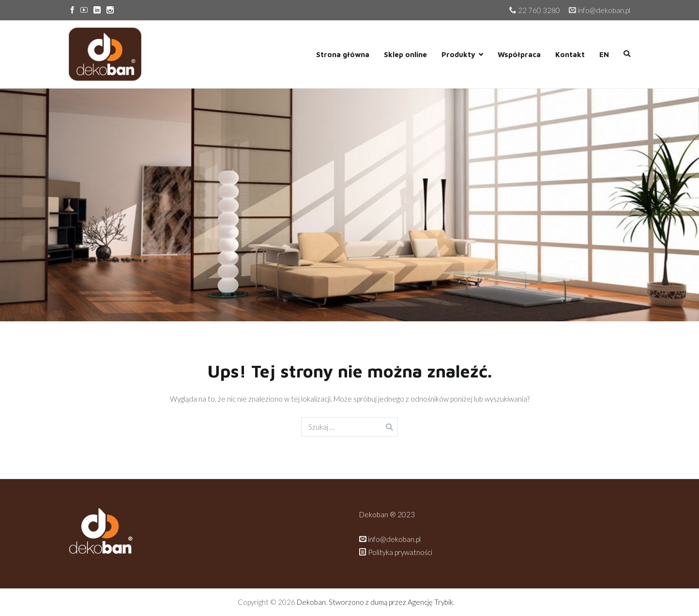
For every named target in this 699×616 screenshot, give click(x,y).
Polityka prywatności (396, 552)
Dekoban (311, 602)
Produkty (458, 54)
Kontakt (570, 54)
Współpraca (519, 54)
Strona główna (343, 54)
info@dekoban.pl (390, 539)
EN (604, 54)
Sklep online (405, 54)
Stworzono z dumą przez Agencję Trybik (391, 602)
